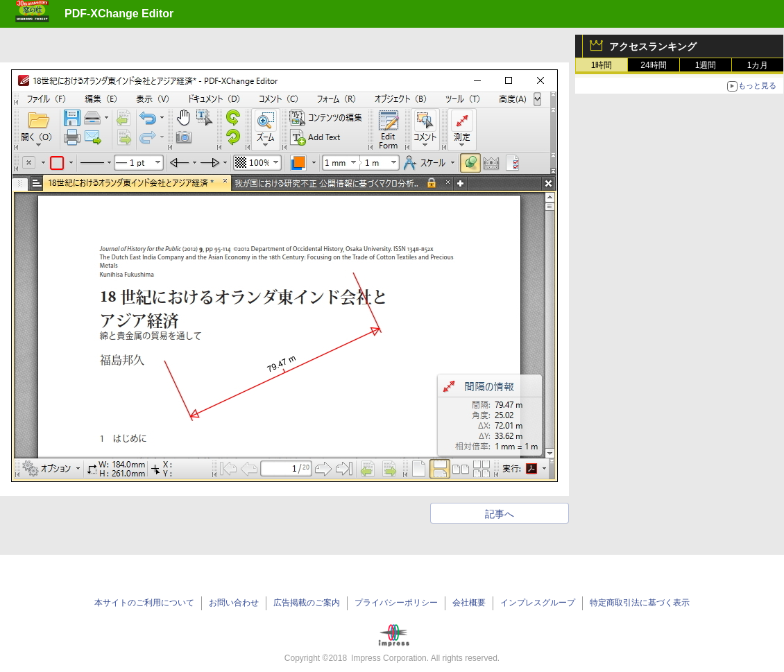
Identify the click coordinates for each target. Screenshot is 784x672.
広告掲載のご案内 (307, 603)
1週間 (706, 65)
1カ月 (758, 65)
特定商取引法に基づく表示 (640, 603)
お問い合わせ (234, 603)
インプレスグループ (538, 603)
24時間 (653, 65)
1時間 (602, 65)
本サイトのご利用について (144, 603)
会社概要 (469, 603)
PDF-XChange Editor (119, 14)
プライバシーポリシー (396, 603)
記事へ (500, 514)
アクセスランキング (653, 46)
